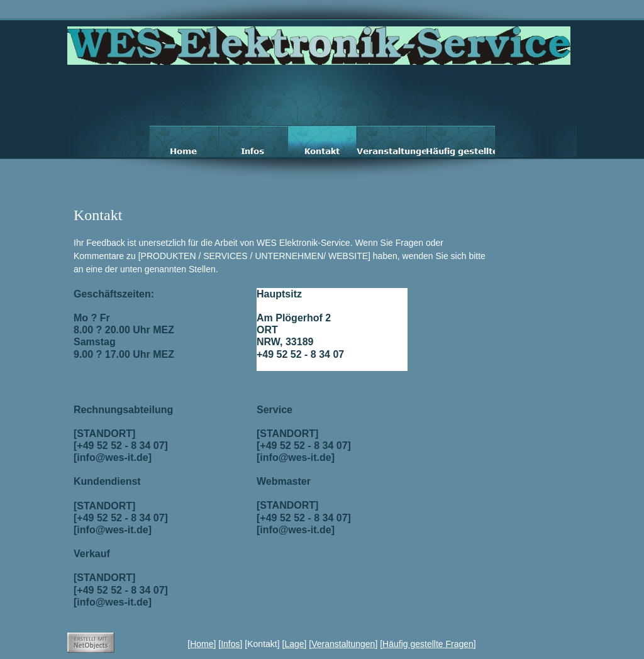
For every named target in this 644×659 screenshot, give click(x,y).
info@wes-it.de (288, 365)
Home (202, 644)
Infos (230, 644)
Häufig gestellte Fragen (428, 644)
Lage (294, 644)
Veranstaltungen (343, 644)
